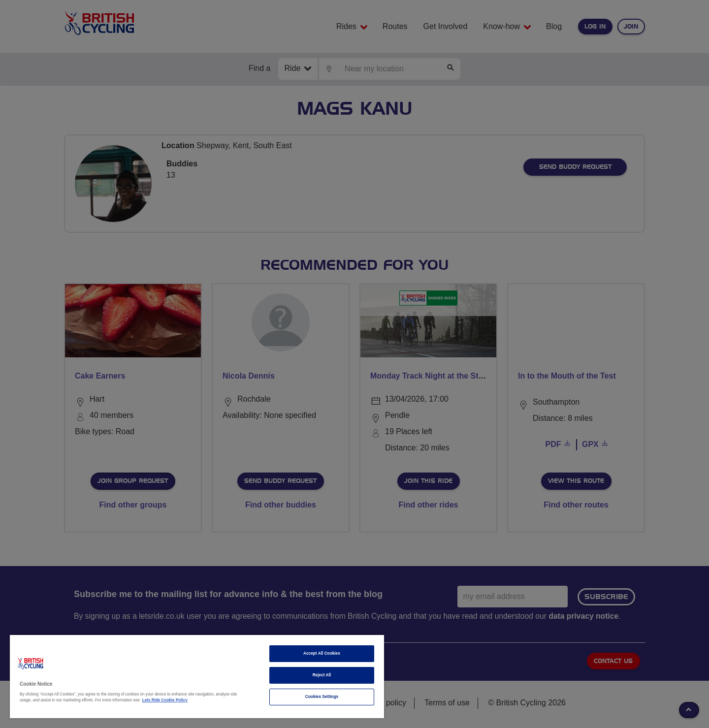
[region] (197, 677)
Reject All (322, 675)
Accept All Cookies (322, 653)
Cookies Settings (322, 697)
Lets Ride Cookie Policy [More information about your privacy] (165, 700)
